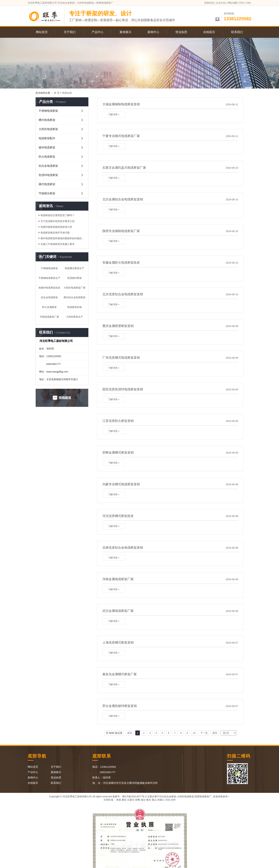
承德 (119, 800)
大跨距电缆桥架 (48, 129)
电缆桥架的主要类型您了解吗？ (58, 215)
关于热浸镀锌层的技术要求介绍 (58, 221)
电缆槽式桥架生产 (75, 268)
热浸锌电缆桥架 (48, 175)
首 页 (57, 93)
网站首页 (42, 32)
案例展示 (125, 32)
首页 (130, 733)
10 (194, 733)
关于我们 (70, 32)
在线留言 (209, 32)
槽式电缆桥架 (47, 120)
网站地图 (233, 3)
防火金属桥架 (49, 307)
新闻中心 (153, 32)
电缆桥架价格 (75, 307)
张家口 (161, 800)
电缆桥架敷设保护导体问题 (55, 233)
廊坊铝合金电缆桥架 (75, 297)
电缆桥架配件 (47, 138)
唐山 (154, 800)
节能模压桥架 (47, 193)
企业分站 (221, 3)
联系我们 (237, 32)
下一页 (204, 733)
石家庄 (131, 800)
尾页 (215, 733)
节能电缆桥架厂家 (49, 317)
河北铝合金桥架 (168, 796)
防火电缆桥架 (47, 157)
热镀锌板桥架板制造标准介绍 (56, 227)
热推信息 (209, 3)
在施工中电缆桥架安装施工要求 (58, 244)
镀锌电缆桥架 (47, 147)
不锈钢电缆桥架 (48, 111)
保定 (143, 800)
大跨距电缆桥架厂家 (75, 288)
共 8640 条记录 (114, 733)
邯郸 (138, 800)
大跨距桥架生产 (75, 317)
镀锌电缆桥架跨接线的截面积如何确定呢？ (63, 238)
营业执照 (181, 32)
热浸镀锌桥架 (75, 278)
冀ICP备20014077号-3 (134, 796)
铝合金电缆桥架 (48, 166)
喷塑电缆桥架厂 (203, 796)
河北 (168, 800)
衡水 (149, 800)
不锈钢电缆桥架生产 (49, 278)
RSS (242, 3)
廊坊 (124, 800)
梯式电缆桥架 (47, 184)
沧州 (173, 800)
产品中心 (98, 32)
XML (249, 3)
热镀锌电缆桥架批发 (49, 288)
